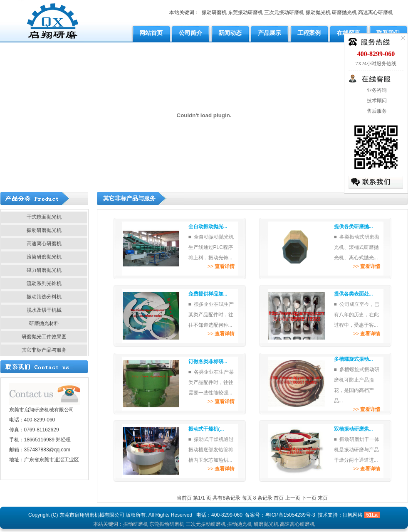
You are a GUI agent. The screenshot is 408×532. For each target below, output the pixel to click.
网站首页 (151, 33)
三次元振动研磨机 (284, 12)
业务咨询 (376, 90)
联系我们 (388, 33)
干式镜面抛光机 (44, 217)
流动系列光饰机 (44, 283)
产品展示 (270, 33)
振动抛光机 (318, 12)
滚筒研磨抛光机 (44, 257)
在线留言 (349, 33)
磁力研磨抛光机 (44, 270)
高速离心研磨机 (376, 12)
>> (221, 266)
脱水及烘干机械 (44, 310)
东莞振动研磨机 (245, 12)
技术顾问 (376, 101)
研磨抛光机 (344, 12)
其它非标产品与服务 (44, 350)
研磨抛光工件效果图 (44, 337)
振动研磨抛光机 (44, 230)
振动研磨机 (214, 12)
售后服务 (376, 111)
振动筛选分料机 (44, 297)
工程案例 (309, 33)
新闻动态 (230, 33)
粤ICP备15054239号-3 (290, 515)
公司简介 (190, 33)
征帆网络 (353, 515)
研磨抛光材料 (44, 323)
